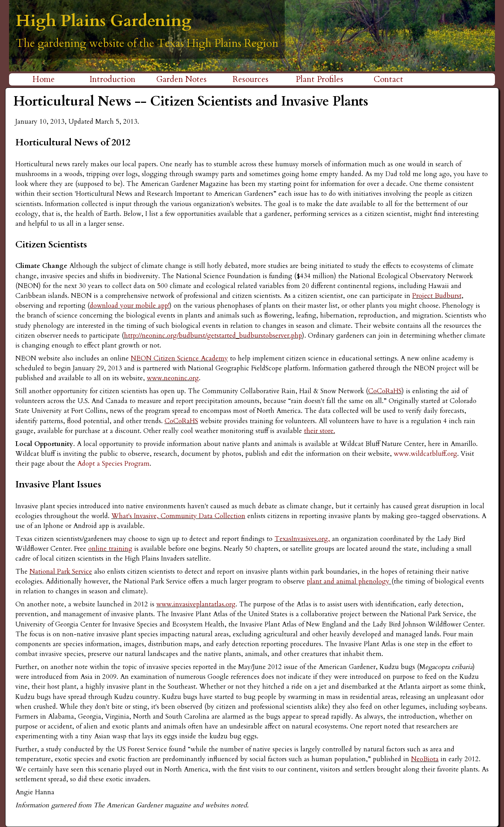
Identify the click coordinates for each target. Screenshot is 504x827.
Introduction (112, 79)
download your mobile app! (130, 306)
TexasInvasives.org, (302, 539)
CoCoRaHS (385, 391)
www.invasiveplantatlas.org (196, 604)
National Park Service (61, 571)
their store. (320, 431)
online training (110, 549)
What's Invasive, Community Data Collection (178, 516)
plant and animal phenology (349, 581)
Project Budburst (437, 296)
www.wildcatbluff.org (425, 454)
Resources (251, 79)
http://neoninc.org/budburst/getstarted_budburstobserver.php (213, 335)
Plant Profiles (320, 79)
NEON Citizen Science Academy (179, 358)
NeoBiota (425, 759)
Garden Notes (182, 79)
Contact (388, 79)
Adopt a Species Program (113, 464)
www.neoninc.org (173, 378)
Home (44, 79)
